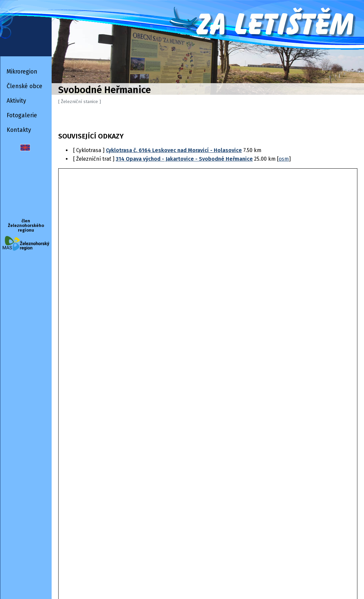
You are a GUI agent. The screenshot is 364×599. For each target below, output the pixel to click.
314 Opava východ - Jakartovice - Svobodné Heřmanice (184, 159)
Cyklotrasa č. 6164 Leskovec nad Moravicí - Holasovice (174, 150)
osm (284, 159)
